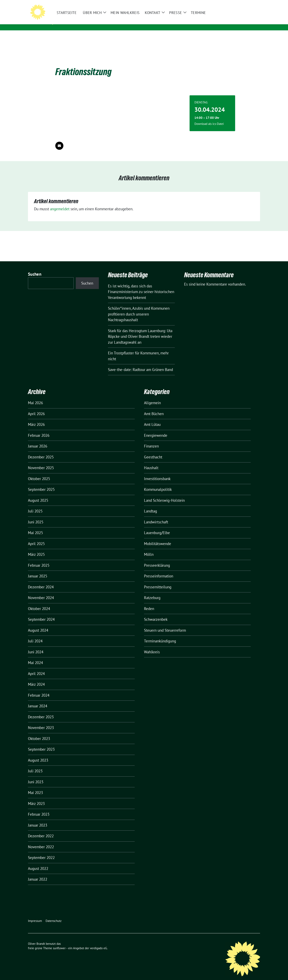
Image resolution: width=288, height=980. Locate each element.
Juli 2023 (35, 765)
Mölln (149, 548)
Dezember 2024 (41, 581)
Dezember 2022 (41, 830)
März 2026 (36, 418)
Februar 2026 (39, 429)
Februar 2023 (39, 808)
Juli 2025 (35, 505)
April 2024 (36, 667)
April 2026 (36, 407)
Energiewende (156, 429)
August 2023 (38, 754)
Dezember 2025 (41, 451)
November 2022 (41, 841)
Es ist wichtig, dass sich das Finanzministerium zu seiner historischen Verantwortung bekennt (141, 285)
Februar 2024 (39, 689)
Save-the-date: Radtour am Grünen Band (140, 363)
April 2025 (36, 537)
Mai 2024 (35, 656)
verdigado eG (98, 942)
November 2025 (41, 461)
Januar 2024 (38, 700)
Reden (149, 602)
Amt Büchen (154, 407)
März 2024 (36, 678)
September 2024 (41, 613)
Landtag (150, 505)
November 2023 (41, 721)
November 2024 (41, 591)
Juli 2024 (35, 635)
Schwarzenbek (156, 613)
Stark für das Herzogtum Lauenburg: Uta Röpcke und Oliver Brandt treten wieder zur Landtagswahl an (140, 330)
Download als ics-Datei (209, 117)
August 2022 (38, 862)
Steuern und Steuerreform (165, 624)
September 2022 (41, 851)
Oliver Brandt (77, 16)
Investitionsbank (157, 472)
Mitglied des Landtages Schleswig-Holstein (102, 22)
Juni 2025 (36, 516)
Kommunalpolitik (158, 483)
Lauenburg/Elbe (157, 526)
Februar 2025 (39, 559)
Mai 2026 (35, 396)
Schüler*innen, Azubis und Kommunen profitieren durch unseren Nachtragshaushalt (139, 308)
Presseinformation (159, 570)
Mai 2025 (35, 526)
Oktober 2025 (39, 472)
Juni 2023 (36, 776)
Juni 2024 (36, 646)
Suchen (35, 268)
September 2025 (41, 483)
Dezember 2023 (41, 711)
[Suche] (247, 4)
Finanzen (151, 440)
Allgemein (152, 396)
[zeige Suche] (253, 4)
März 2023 (36, 797)
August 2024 (38, 624)
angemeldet (60, 203)
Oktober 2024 (39, 602)
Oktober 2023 (39, 732)
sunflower (59, 942)
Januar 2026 (38, 440)
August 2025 (38, 494)
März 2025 (36, 548)
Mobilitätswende (158, 537)
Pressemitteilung (158, 581)
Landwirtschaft (156, 516)
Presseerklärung (157, 559)
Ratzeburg (152, 591)
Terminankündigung (160, 635)
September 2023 (41, 743)
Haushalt (151, 461)
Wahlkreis (152, 646)
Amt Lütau (152, 418)
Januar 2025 (38, 570)
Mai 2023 (35, 786)
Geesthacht (153, 451)
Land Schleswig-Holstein (164, 494)
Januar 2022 (38, 873)
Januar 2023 (38, 819)
